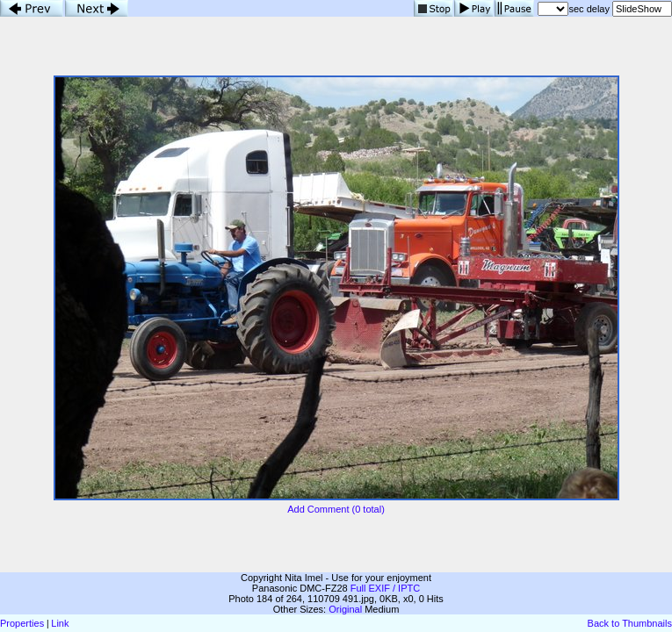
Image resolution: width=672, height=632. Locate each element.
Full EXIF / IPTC (385, 588)
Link (60, 623)
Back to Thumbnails (630, 623)
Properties (22, 623)
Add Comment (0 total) (336, 509)
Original (345, 609)
